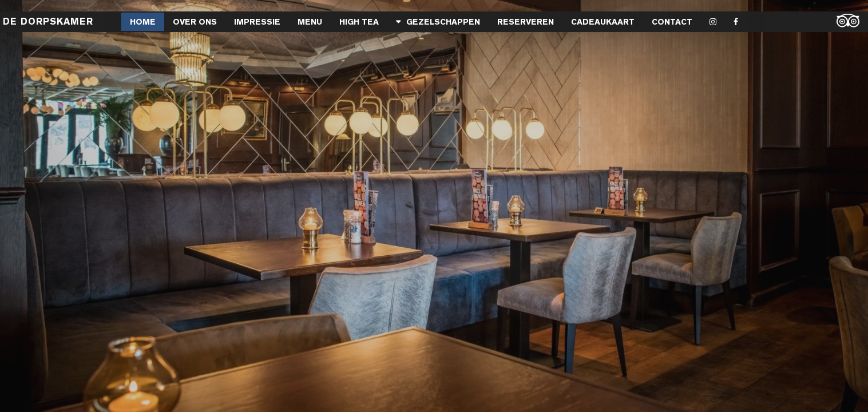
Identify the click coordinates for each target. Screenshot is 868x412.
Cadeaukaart (603, 22)
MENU (310, 22)
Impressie (257, 22)
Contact (672, 22)
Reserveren (526, 22)
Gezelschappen (443, 22)
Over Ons (195, 22)
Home (143, 22)
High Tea (359, 22)
